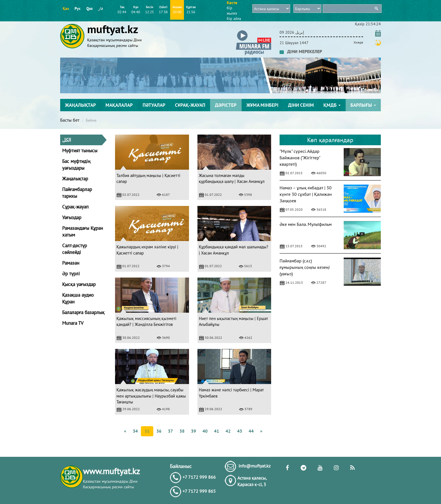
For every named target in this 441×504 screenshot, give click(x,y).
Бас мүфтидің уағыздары (76, 165)
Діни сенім (301, 105)
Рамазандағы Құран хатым (83, 231)
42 (228, 431)
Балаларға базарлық (83, 312)
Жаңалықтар (80, 105)
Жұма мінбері (262, 105)
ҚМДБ (332, 105)
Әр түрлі (71, 274)
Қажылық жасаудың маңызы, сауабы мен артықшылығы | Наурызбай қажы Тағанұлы (151, 396)
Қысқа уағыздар (79, 284)
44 (251, 431)
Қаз (66, 8)
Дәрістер (226, 105)
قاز (101, 8)
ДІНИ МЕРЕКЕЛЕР (301, 51)
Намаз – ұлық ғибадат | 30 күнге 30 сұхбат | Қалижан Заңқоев (306, 194)
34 (135, 431)
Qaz (89, 8)
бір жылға (232, 11)
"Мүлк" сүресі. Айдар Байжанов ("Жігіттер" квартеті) (300, 158)
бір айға (234, 19)
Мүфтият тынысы (80, 151)
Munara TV (73, 323)
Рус (77, 8)
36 (159, 431)
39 (193, 431)
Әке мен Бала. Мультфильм (306, 224)
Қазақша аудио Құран (78, 298)
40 (205, 431)
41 (217, 431)
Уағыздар (72, 217)
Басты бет (70, 120)
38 (182, 431)
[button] (254, 31)
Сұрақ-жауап (190, 105)
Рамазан (71, 263)
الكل (67, 140)
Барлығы (363, 105)
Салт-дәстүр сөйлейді (75, 249)
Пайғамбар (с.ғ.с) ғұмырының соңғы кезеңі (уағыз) (305, 267)
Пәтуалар (154, 105)
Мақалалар (119, 105)
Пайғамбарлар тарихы (77, 193)
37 (170, 431)
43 (240, 431)
